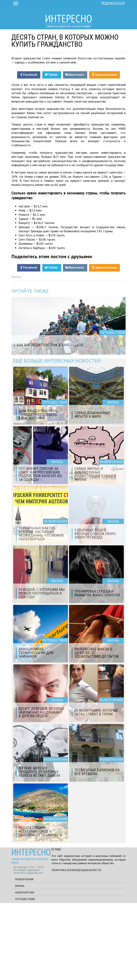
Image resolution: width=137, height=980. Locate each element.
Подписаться (113, 3)
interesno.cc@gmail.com (28, 950)
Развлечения (24, 956)
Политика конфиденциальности (76, 947)
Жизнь (20, 963)
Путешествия (25, 976)
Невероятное (25, 969)
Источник (16, 354)
